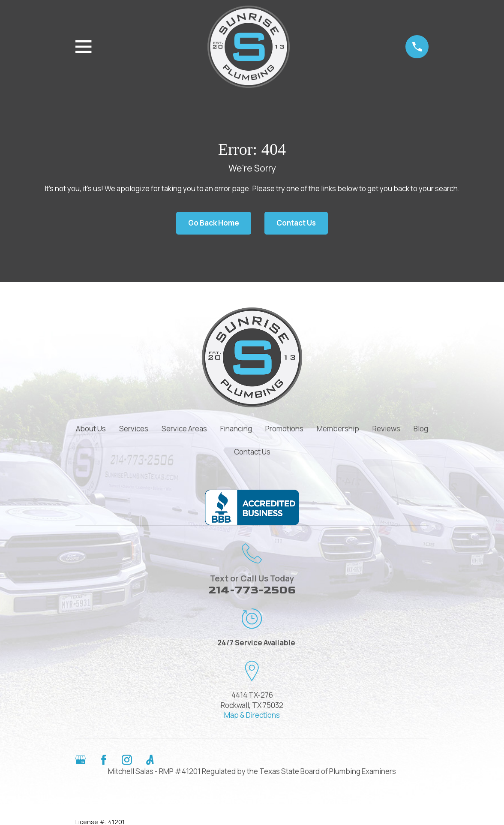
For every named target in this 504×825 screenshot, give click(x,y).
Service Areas (184, 429)
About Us (91, 429)
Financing (236, 429)
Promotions (284, 429)
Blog (421, 429)
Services (134, 429)
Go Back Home (214, 223)
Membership (338, 429)
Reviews (386, 429)
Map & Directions (252, 715)
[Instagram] (127, 760)
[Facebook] (104, 760)
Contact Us (296, 223)
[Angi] (150, 760)
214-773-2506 (252, 590)
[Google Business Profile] (81, 760)
